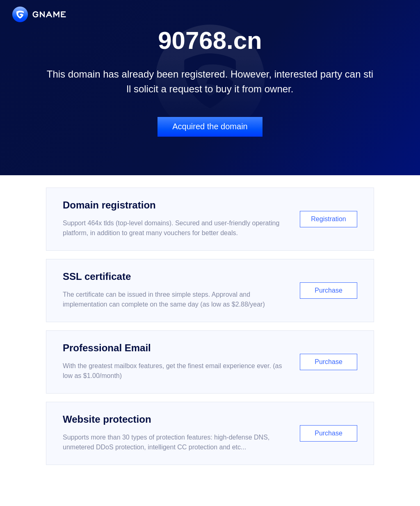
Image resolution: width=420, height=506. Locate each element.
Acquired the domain (210, 126)
